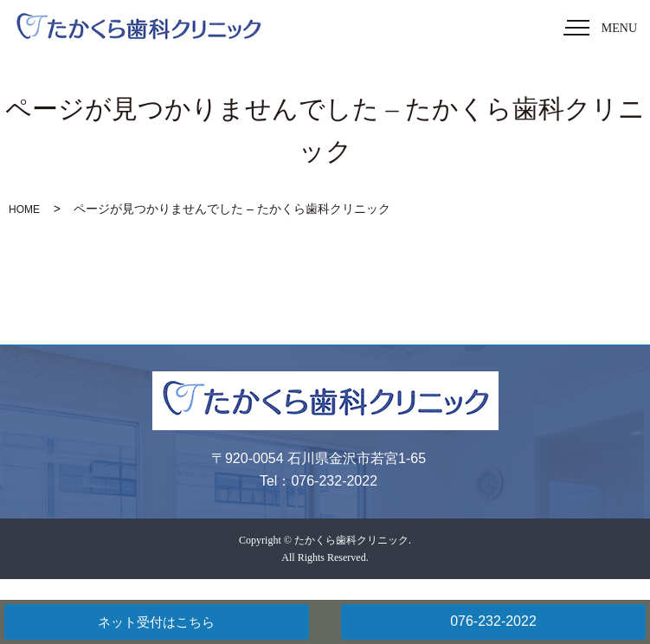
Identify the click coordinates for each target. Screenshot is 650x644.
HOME (24, 209)
